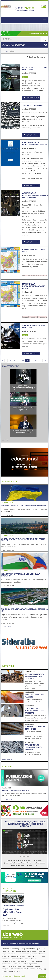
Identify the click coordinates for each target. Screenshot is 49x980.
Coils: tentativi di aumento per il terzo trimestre (34, 711)
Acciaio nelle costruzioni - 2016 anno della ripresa (35, 195)
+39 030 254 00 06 (10, 945)
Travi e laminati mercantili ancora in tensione (34, 747)
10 (10, 360)
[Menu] (45, 20)
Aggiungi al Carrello (31, 98)
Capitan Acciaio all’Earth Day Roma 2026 (12, 904)
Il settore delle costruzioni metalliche (35, 144)
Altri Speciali (7, 800)
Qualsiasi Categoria (36, 57)
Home (5, 51)
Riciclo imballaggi (10, 890)
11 (14, 360)
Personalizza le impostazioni (13, 976)
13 (23, 360)
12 (18, 360)
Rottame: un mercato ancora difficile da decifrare (35, 677)
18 (45, 360)
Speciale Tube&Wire (32, 105)
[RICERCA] (44, 39)
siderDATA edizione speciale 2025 (16, 791)
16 (36, 360)
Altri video (6, 440)
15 (32, 360)
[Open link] (6, 6)
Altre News (7, 627)
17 (40, 360)
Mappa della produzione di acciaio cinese (34, 286)
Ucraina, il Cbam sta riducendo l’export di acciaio (24, 506)
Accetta (42, 976)
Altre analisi (7, 760)
